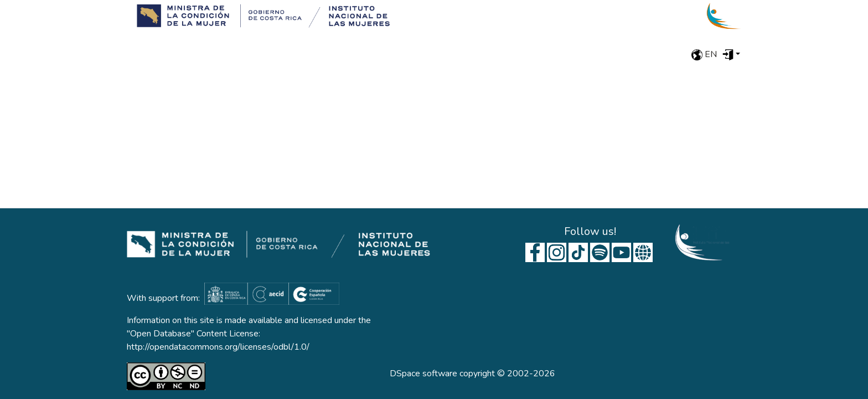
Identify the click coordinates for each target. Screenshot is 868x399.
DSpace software (423, 374)
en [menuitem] (704, 54)
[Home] (260, 16)
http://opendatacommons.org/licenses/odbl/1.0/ (218, 347)
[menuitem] (731, 54)
